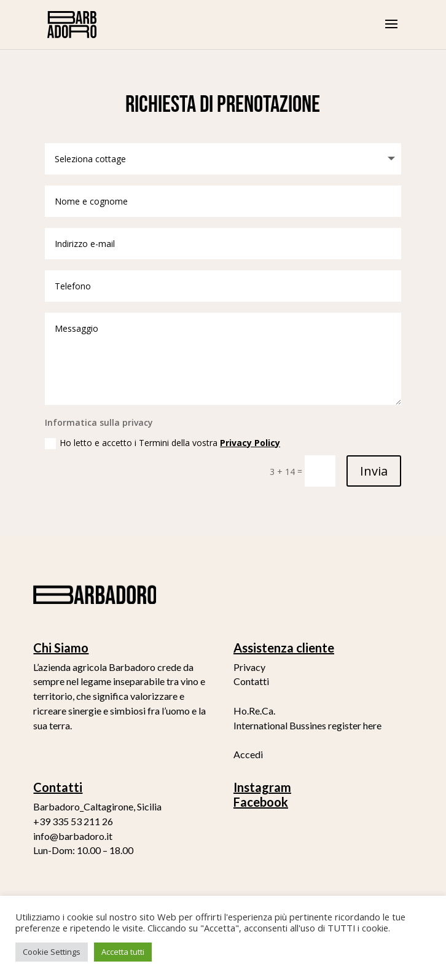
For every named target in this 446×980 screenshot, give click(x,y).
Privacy (249, 667)
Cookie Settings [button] (52, 952)
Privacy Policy (250, 443)
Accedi (248, 754)
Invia (374, 471)
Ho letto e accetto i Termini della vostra (162, 443)
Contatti (251, 681)
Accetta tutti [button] (123, 952)
